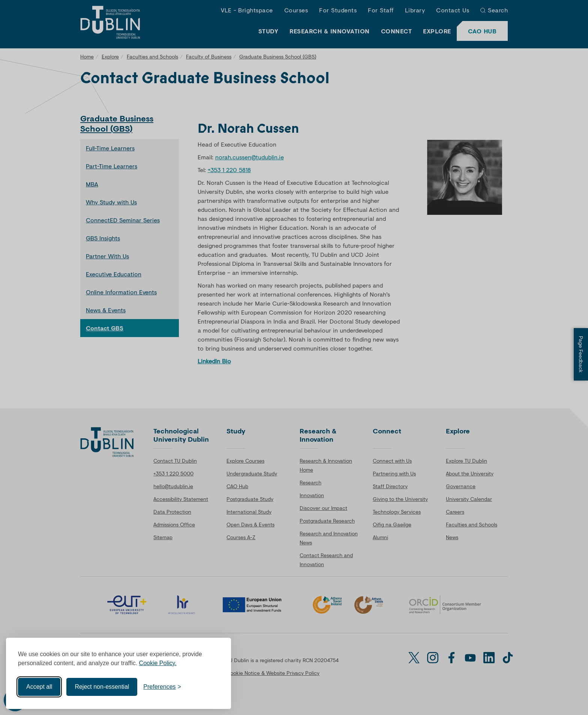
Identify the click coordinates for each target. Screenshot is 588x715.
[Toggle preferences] (162, 687)
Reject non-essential (102, 687)
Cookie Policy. (158, 663)
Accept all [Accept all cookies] (39, 687)
